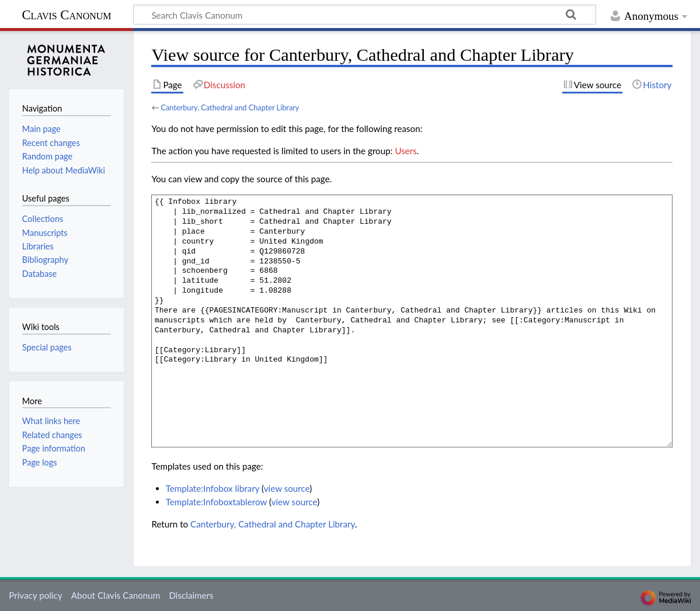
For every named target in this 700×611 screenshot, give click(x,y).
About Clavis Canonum (116, 595)
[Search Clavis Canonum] (365, 15)
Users (405, 151)
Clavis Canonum (66, 15)
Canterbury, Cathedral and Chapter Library (230, 107)
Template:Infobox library (213, 488)
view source (287, 488)
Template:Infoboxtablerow (216, 502)
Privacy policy (35, 595)
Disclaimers (191, 595)
